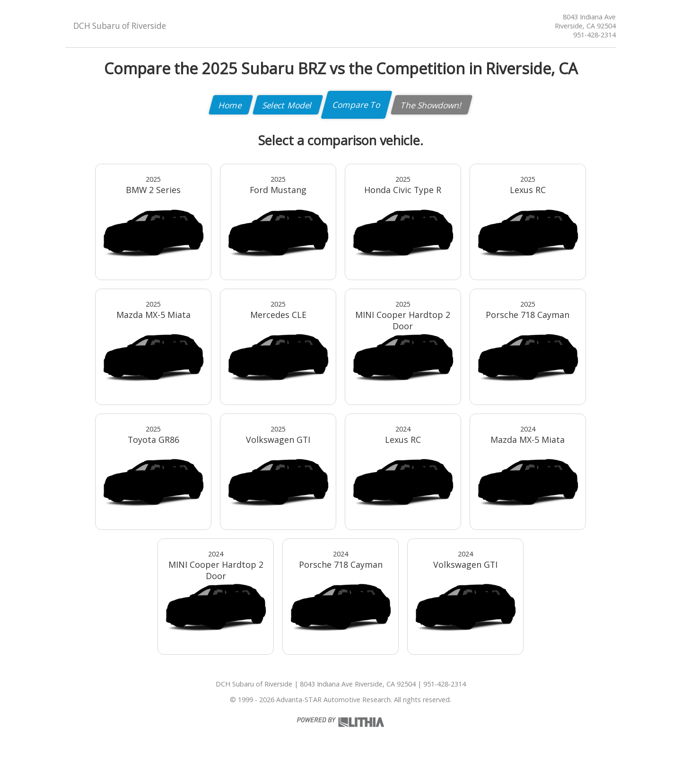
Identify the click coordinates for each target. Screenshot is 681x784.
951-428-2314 (594, 35)
